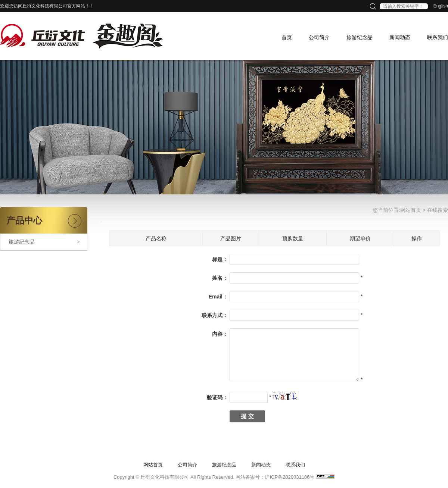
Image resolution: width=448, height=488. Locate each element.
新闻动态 (261, 465)
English (441, 6)
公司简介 (187, 465)
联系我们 (295, 465)
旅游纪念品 (44, 242)
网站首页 (411, 210)
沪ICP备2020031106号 (290, 477)
